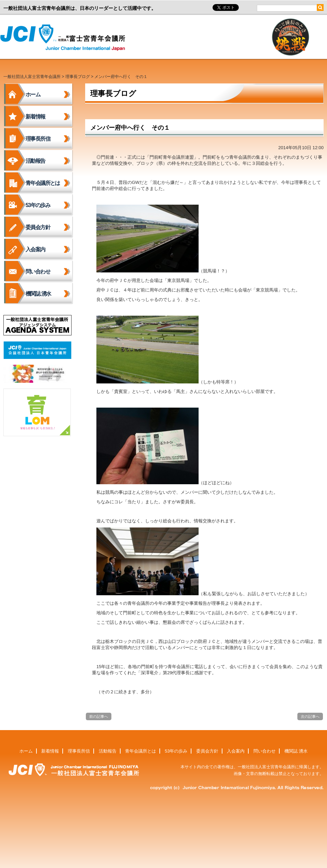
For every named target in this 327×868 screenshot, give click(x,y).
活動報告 (35, 161)
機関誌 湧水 (38, 294)
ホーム (33, 94)
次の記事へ (310, 716)
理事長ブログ (78, 77)
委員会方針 (38, 227)
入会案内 (35, 249)
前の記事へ (99, 716)
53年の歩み (38, 205)
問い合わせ (38, 272)
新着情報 (35, 117)
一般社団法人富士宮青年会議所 (65, 38)
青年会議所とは (43, 183)
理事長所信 (38, 139)
